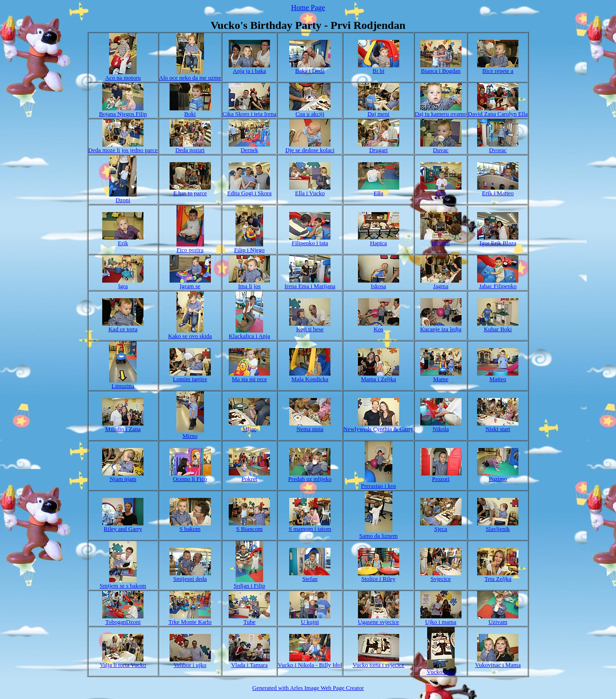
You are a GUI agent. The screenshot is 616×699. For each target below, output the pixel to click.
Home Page (308, 8)
